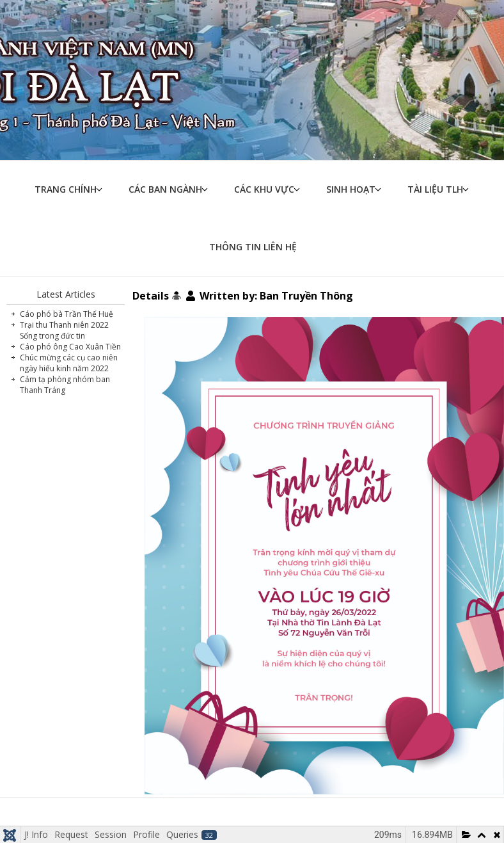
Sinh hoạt (351, 189)
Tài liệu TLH (435, 189)
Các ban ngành (165, 189)
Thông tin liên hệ (253, 247)
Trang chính (66, 189)
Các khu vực (264, 189)
